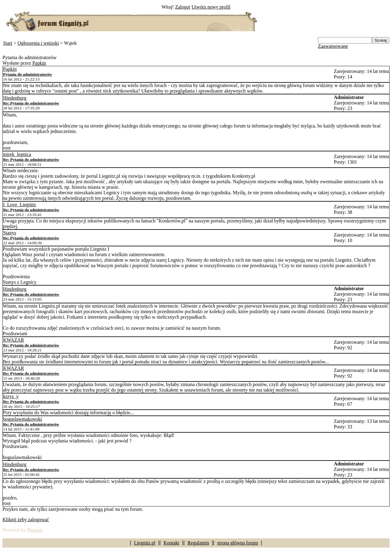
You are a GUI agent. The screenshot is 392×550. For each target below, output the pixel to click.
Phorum (35, 530)
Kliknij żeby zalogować (26, 520)
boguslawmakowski (23, 419)
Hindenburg (15, 98)
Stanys (10, 233)
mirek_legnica (17, 154)
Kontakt (171, 543)
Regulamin (198, 543)
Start (8, 43)
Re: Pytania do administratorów (31, 103)
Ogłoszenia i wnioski (38, 43)
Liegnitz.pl (145, 543)
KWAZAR (13, 340)
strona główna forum (237, 543)
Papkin (39, 63)
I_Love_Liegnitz (20, 205)
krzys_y (11, 396)
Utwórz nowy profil (211, 7)
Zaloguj (183, 7)
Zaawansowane (333, 46)
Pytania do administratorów (28, 74)
